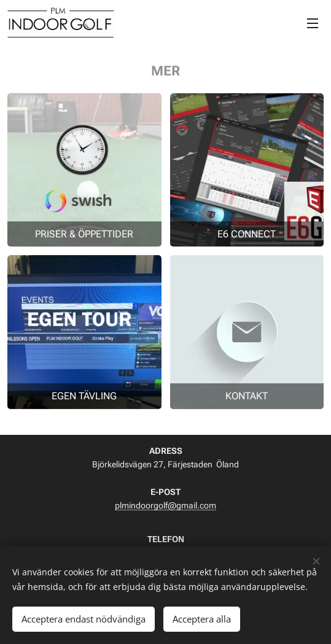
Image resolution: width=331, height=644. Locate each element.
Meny (313, 23)
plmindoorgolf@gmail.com (165, 505)
